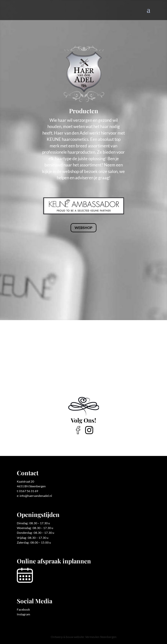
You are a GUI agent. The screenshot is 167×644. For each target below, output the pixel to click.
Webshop (83, 228)
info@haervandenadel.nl (36, 496)
